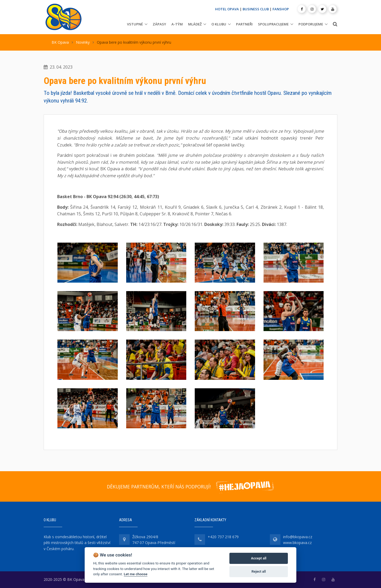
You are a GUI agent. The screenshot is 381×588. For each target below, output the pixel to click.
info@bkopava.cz (298, 537)
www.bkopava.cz (297, 543)
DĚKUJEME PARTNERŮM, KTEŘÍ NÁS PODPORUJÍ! (159, 487)
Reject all (259, 571)
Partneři (244, 24)
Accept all (258, 558)
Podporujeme (311, 24)
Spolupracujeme (273, 24)
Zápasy (159, 24)
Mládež (195, 24)
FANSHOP (281, 9)
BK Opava (60, 42)
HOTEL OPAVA (227, 9)
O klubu (219, 24)
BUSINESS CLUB (256, 9)
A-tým (177, 24)
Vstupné (135, 24)
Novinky (83, 42)
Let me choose (136, 574)
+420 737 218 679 (223, 537)
